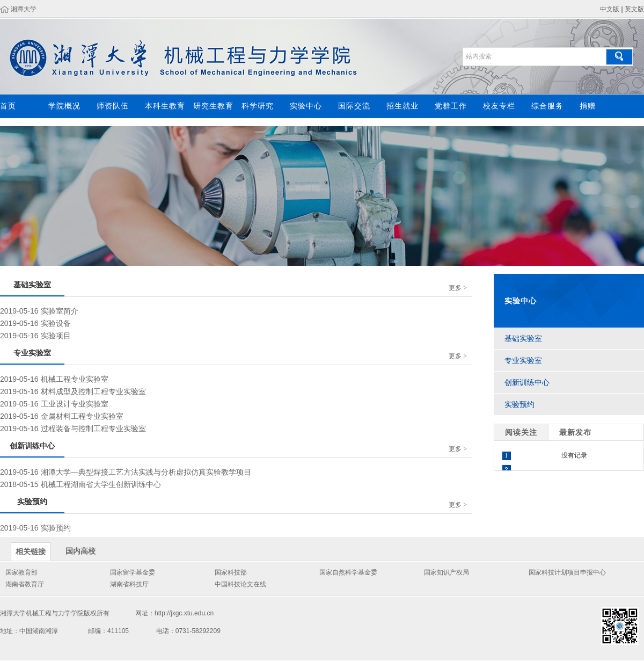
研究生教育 (213, 106)
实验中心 (306, 106)
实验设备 (56, 323)
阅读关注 (521, 432)
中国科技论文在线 (240, 584)
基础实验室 (523, 338)
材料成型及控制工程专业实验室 (93, 391)
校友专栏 (499, 106)
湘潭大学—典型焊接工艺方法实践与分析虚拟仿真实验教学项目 (146, 472)
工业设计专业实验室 (75, 404)
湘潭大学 (24, 9)
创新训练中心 (527, 382)
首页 (8, 106)
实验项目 (56, 336)
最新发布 (575, 432)
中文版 (610, 9)
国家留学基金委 (133, 572)
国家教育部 (21, 572)
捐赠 (588, 106)
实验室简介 (60, 311)
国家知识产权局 (447, 572)
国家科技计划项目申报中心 (567, 572)
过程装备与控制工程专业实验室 (93, 428)
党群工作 (451, 106)
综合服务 (547, 106)
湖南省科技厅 (129, 584)
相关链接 (31, 551)
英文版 (634, 9)
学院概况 (64, 106)
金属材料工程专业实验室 (82, 416)
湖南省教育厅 (25, 584)
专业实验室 (523, 360)
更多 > (458, 288)
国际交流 (354, 106)
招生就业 (402, 106)
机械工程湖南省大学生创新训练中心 (101, 484)
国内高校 (80, 551)
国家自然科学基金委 (348, 572)
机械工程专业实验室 (75, 379)
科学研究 (258, 106)
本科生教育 (165, 106)
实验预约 (56, 528)
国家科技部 (231, 572)
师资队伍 (113, 106)
